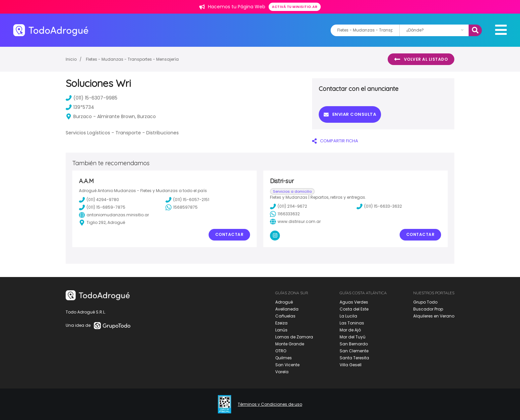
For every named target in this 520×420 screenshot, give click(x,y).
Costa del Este (354, 309)
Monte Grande (290, 344)
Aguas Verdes (354, 302)
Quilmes (284, 358)
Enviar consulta (350, 114)
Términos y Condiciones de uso (270, 404)
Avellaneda (287, 309)
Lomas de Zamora (294, 337)
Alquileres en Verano (434, 316)
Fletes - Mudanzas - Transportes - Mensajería (132, 59)
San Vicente (287, 365)
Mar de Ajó (350, 330)
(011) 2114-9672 (289, 206)
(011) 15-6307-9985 (92, 98)
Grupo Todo (425, 302)
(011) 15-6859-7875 (102, 207)
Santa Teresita (354, 358)
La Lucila (348, 316)
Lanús (281, 330)
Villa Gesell (351, 365)
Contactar (229, 234)
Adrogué (284, 302)
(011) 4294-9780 (99, 200)
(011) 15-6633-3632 (379, 206)
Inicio (71, 59)
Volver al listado (421, 59)
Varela (282, 372)
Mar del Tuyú (353, 337)
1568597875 (182, 207)
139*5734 (80, 107)
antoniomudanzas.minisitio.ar (114, 215)
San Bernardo (354, 344)
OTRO (281, 351)
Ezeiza (281, 323)
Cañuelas (285, 316)
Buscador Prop (428, 309)
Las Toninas (352, 323)
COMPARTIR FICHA (335, 141)
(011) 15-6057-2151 (187, 200)
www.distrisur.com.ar (295, 222)
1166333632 (285, 214)
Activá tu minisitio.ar (295, 7)
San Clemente (354, 351)
